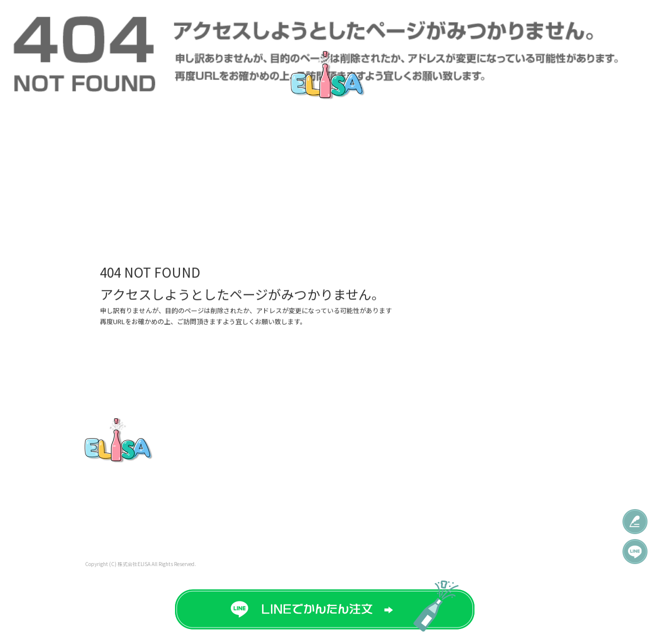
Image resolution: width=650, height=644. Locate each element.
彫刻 (389, 473)
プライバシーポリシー (516, 473)
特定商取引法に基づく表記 (515, 517)
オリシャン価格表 (110, 21)
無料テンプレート (330, 21)
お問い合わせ (592, 21)
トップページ (56, 21)
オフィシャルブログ (505, 488)
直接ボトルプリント (214, 21)
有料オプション (314, 473)
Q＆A (482, 21)
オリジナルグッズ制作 (434, 21)
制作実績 (380, 21)
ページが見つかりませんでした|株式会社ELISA (325, 193)
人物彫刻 (396, 488)
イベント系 (399, 445)
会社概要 (516, 21)
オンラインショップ (505, 502)
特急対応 (160, 21)
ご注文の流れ (274, 21)
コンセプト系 (403, 459)
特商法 (551, 21)
